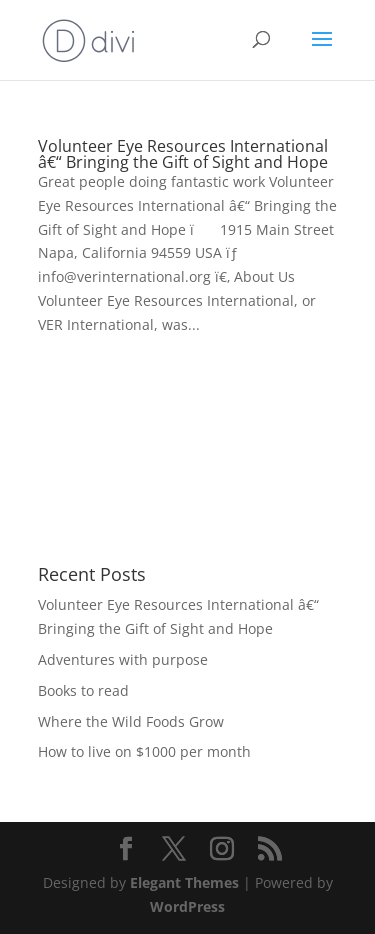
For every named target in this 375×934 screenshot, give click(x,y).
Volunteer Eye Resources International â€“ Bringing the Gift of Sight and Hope (183, 154)
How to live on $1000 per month (144, 751)
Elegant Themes (184, 882)
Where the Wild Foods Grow (131, 721)
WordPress (187, 906)
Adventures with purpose (123, 659)
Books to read (83, 690)
